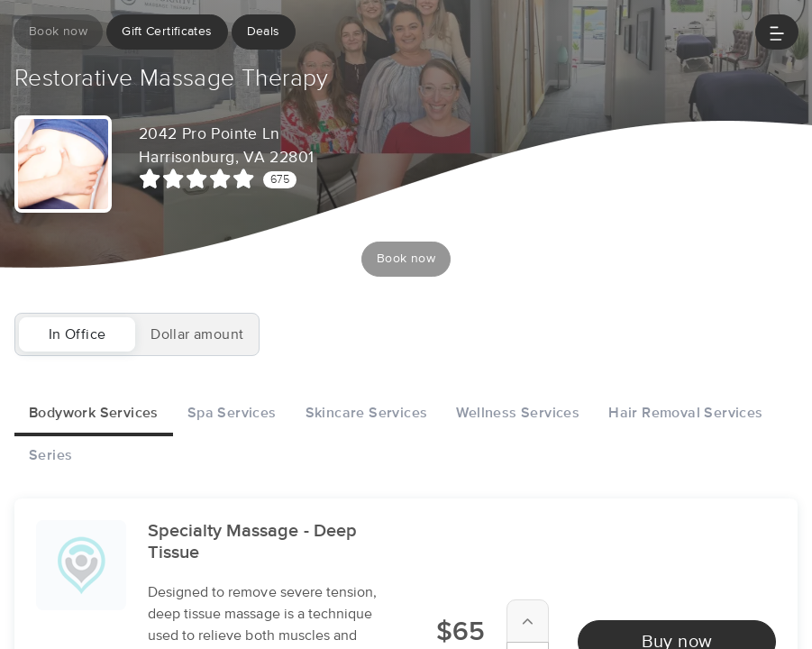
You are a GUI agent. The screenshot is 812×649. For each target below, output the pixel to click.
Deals (264, 32)
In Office (78, 334)
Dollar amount (197, 334)
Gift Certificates (167, 32)
